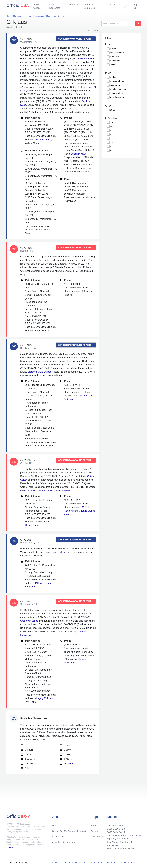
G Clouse (66, 764)
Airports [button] (113, 5)
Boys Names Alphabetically (120, 848)
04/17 (109, 831)
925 (112, 150)
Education (74, 5)
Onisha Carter (32, 525)
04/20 (109, 828)
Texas (113, 65)
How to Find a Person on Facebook (124, 835)
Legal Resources (55, 6)
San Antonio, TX (117, 93)
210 (112, 122)
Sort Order (92, 31)
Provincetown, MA (118, 89)
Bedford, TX (115, 77)
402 (112, 126)
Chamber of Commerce (90, 6)
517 (112, 138)
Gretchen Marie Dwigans (40, 372)
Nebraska (114, 57)
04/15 (121, 831)
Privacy (94, 830)
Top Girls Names (114, 845)
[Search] (118, 23)
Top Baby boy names (116, 838)
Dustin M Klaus (79, 154)
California (114, 49)
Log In (125, 6)
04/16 (115, 831)
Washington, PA (117, 97)
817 (112, 146)
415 (112, 134)
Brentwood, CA (117, 81)
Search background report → (76, 39)
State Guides (37, 6)
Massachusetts (117, 53)
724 (112, 142)
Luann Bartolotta (59, 552)
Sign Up (136, 6)
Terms (94, 824)
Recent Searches (115, 824)
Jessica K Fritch (86, 59)
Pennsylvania (116, 61)
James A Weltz (63, 491)
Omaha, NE (115, 85)
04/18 (121, 828)
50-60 (113, 110)
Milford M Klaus (46, 491)
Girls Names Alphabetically (119, 841)
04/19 (115, 828)
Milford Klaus (30, 491)
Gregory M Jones (29, 621)
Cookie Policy (98, 836)
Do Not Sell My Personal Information (71, 830)
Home (55, 824)
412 (112, 130)
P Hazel (42, 552)
